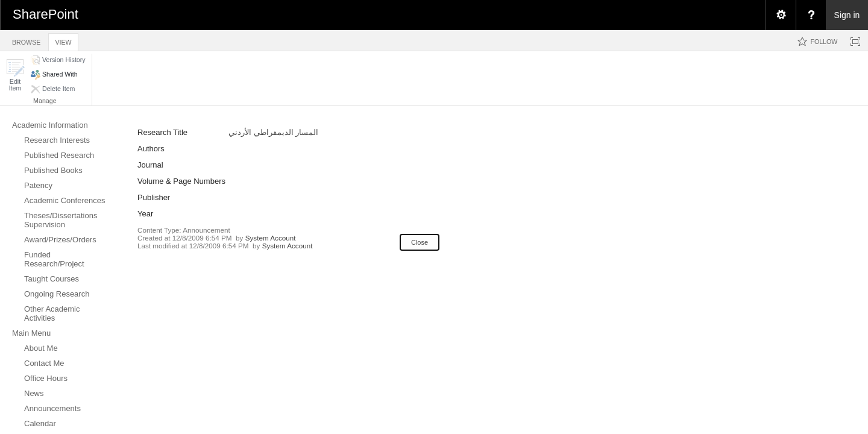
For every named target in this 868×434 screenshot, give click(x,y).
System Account (271, 238)
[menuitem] (781, 15)
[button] (15, 75)
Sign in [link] (847, 15)
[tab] (26, 40)
